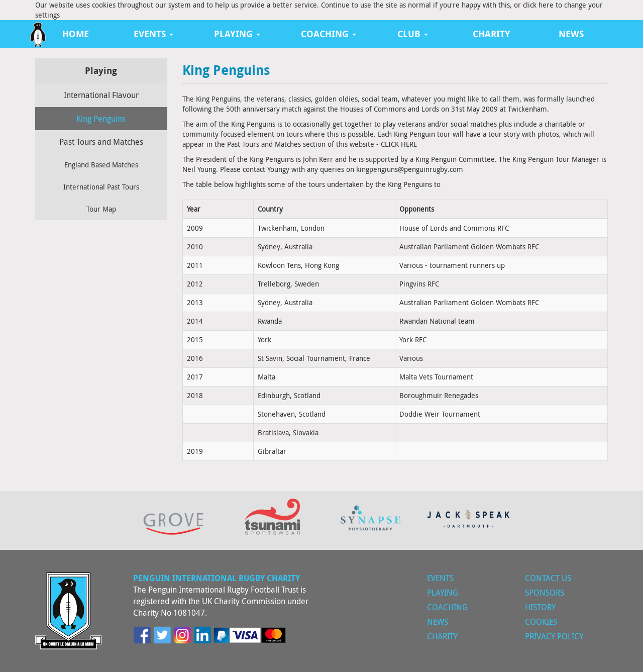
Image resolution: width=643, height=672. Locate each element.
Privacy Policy (554, 636)
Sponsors (545, 593)
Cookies (541, 622)
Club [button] (413, 34)
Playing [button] (237, 34)
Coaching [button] (329, 34)
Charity (492, 34)
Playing (443, 593)
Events (440, 578)
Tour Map (101, 209)
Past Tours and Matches (101, 142)
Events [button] (153, 34)
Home (76, 34)
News (571, 34)
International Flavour (101, 95)
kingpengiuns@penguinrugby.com (410, 169)
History (540, 607)
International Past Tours (101, 187)
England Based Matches (101, 165)
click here (538, 5)
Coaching (447, 607)
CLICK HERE (399, 144)
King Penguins (101, 119)
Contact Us (548, 578)
